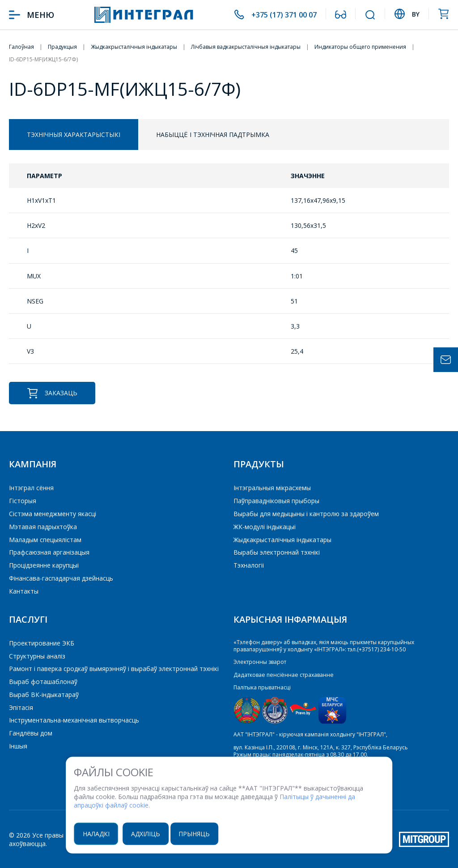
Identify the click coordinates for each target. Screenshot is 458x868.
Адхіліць (150, 834)
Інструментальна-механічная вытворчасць (74, 720)
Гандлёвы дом (31, 733)
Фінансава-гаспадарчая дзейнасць (61, 578)
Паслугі (28, 619)
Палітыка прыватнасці (262, 687)
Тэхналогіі (249, 565)
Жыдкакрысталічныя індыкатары (282, 540)
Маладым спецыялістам (45, 540)
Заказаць (52, 393)
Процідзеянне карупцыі (44, 565)
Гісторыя (23, 501)
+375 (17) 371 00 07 (280, 15)
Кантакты (24, 591)
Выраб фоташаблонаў (43, 682)
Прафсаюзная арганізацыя (49, 552)
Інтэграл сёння (31, 488)
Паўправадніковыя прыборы (276, 501)
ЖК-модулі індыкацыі (265, 527)
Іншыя (18, 746)
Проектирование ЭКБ (42, 643)
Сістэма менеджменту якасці (53, 514)
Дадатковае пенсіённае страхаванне (282, 675)
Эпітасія (21, 708)
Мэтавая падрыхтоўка (43, 527)
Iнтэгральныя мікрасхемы (272, 488)
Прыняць (199, 834)
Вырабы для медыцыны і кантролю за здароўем (306, 514)
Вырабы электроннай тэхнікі (277, 552)
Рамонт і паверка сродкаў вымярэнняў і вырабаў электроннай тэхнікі (114, 669)
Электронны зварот (260, 662)
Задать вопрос (446, 360)
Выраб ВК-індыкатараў (44, 695)
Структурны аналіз (37, 656)
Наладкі (99, 834)
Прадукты (259, 464)
